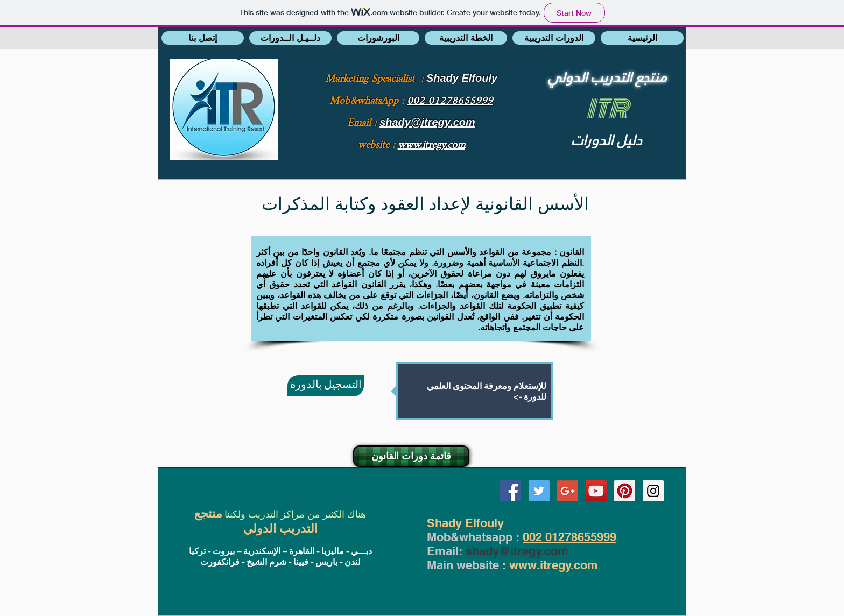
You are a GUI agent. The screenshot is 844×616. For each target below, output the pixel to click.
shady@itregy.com (517, 551)
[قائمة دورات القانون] (411, 456)
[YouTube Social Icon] (596, 491)
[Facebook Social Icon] (511, 491)
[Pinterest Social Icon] (625, 491)
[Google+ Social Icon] (568, 491)
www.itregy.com (554, 565)
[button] (203, 38)
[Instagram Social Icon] (653, 491)
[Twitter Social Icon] (539, 491)
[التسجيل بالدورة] (326, 386)
